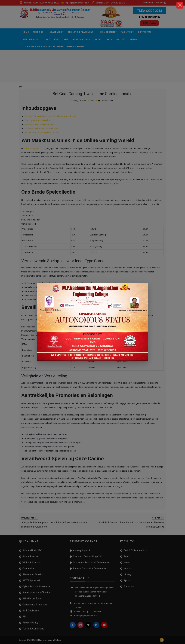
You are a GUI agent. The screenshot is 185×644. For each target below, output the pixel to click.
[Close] (180, 5)
